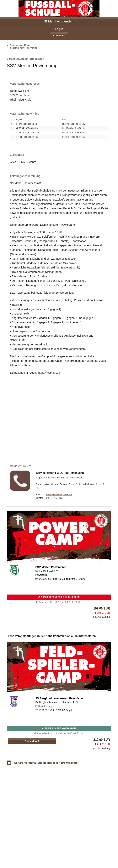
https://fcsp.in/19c (49, 373)
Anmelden (59, 35)
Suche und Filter (20, 45)
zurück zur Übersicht (24, 48)
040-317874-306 (55, 498)
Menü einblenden (59, 21)
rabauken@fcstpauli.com (59, 495)
